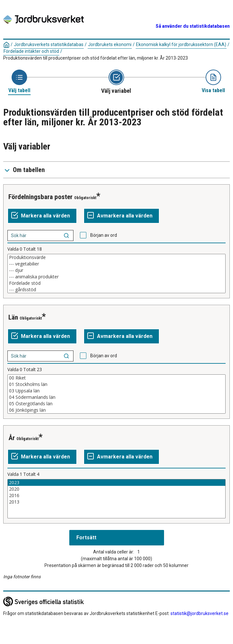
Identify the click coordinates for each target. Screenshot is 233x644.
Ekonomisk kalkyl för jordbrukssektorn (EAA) (181, 44)
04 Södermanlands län (117, 397)
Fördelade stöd (117, 283)
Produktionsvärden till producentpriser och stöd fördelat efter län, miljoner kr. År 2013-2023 (96, 58)
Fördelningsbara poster (40, 197)
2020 (117, 489)
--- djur (117, 270)
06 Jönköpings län (117, 410)
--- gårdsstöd (117, 290)
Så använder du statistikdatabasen (193, 26)
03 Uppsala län (117, 391)
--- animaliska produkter (117, 277)
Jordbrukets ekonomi (110, 44)
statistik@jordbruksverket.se (199, 613)
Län (13, 317)
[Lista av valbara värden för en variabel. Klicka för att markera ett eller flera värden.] (117, 274)
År (12, 438)
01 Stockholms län (117, 384)
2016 (117, 495)
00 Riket (117, 378)
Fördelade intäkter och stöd (31, 51)
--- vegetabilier (117, 264)
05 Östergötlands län (117, 404)
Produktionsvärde (117, 257)
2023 (117, 483)
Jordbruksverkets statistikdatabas (49, 44)
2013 (117, 502)
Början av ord (104, 235)
